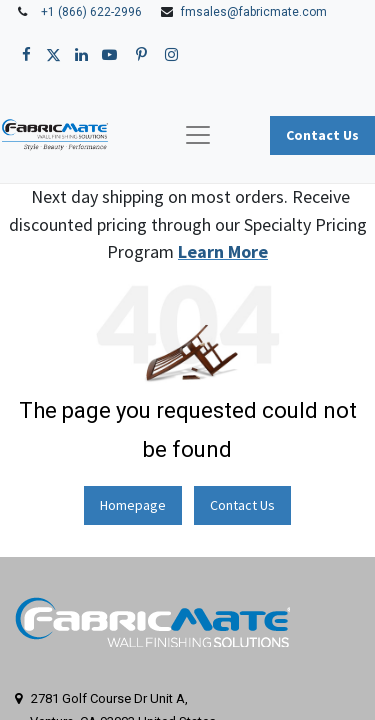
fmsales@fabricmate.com (254, 12)
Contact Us (242, 505)
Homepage (133, 505)
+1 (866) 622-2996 (91, 12)
